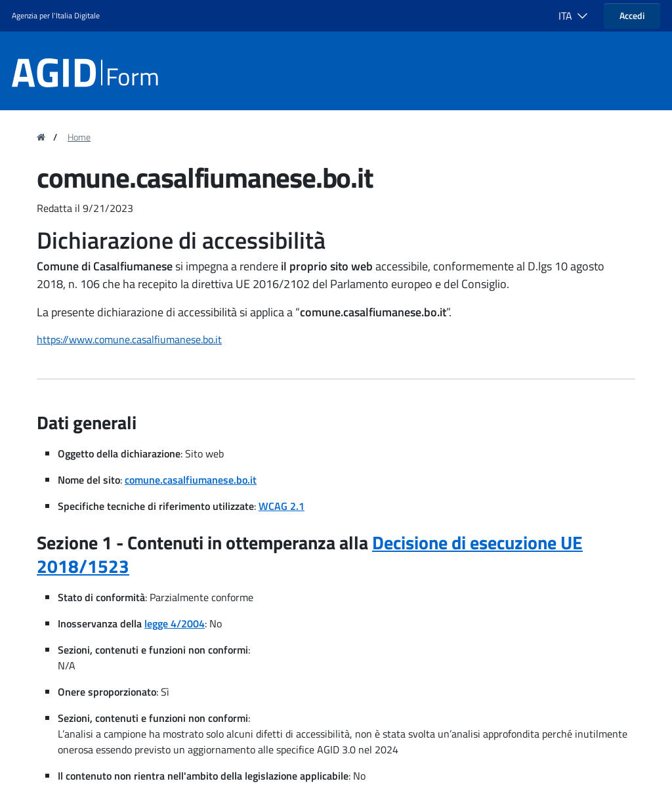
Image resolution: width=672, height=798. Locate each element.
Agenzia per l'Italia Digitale (56, 15)
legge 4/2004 (175, 623)
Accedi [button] (632, 15)
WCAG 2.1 (282, 506)
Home (79, 137)
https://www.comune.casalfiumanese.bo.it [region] (129, 339)
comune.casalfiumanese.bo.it (191, 480)
